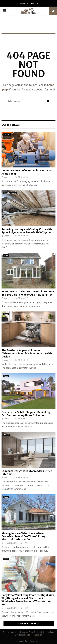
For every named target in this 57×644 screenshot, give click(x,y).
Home (6, 255)
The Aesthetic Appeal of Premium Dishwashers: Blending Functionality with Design (27, 353)
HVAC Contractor (10, 193)
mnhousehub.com (34, 635)
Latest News (11, 125)
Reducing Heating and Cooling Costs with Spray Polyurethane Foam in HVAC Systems (28, 231)
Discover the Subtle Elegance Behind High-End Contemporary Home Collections (28, 414)
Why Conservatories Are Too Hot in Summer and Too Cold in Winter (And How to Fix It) (28, 293)
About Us (35, 4)
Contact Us (23, 4)
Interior (6, 435)
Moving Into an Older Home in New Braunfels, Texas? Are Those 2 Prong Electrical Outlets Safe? (23, 536)
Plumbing (7, 134)
